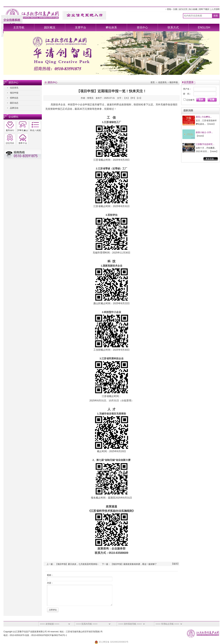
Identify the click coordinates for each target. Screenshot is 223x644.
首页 (153, 82)
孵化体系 (111, 27)
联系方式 (173, 27)
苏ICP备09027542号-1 (56, 635)
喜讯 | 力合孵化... (204, 117)
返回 (175, 564)
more (211, 124)
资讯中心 (142, 27)
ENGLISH (204, 27)
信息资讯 (14, 88)
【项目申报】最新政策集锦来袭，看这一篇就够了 (134, 564)
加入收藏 (193, 9)
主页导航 (19, 27)
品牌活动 (14, 108)
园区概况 (50, 27)
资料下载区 (204, 9)
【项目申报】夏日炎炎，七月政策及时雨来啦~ (77, 564)
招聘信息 (14, 98)
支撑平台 (80, 27)
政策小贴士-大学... (204, 132)
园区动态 (14, 103)
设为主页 (183, 9)
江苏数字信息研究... (205, 144)
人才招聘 (215, 9)
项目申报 (14, 93)
